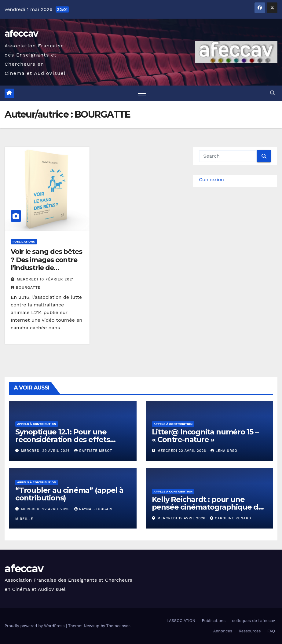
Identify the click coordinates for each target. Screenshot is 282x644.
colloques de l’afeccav (254, 621)
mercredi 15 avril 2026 (182, 518)
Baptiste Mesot (93, 451)
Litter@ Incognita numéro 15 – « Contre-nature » (205, 436)
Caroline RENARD (231, 518)
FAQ (271, 631)
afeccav (21, 33)
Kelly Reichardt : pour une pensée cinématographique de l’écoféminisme (207, 507)
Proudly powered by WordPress (35, 626)
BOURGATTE (26, 287)
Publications (24, 241)
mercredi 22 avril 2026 (182, 451)
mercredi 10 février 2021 (45, 279)
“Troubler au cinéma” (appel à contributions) (69, 494)
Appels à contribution (37, 424)
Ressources (250, 631)
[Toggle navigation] (142, 93)
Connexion (211, 179)
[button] (273, 93)
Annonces (223, 631)
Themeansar (118, 626)
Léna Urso (224, 451)
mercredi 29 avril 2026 (46, 451)
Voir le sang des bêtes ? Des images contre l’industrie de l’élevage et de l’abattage (46, 268)
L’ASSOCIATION (181, 621)
